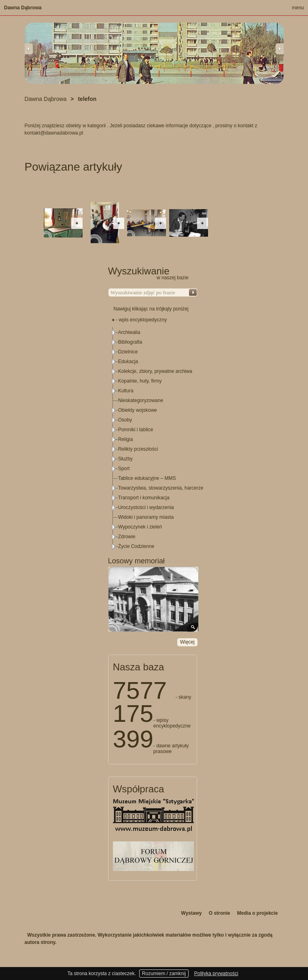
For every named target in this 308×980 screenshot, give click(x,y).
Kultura (126, 391)
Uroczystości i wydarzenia (146, 507)
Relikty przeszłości (138, 449)
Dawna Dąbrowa (23, 8)
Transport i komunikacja (144, 498)
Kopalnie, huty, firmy (140, 381)
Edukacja (128, 362)
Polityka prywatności (216, 974)
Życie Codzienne (136, 546)
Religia (126, 439)
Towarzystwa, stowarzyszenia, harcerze (161, 488)
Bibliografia (130, 342)
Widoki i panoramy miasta (146, 517)
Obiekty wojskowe (138, 410)
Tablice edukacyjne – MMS (147, 478)
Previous (29, 49)
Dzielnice (128, 352)
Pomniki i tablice (136, 430)
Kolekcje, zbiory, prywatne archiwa (155, 371)
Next (280, 49)
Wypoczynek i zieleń (140, 527)
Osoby (125, 420)
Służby (125, 459)
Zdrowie (127, 537)
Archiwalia (129, 332)
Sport (124, 469)
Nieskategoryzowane (141, 400)
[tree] (153, 439)
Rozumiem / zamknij (164, 974)
